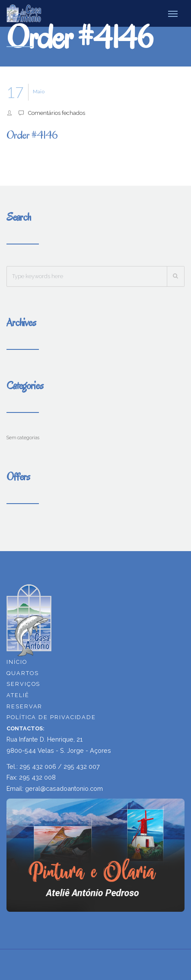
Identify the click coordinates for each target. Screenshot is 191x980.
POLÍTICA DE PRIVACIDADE (51, 717)
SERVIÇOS (23, 684)
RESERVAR (24, 706)
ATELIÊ (18, 695)
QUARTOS (22, 673)
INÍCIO (17, 662)
